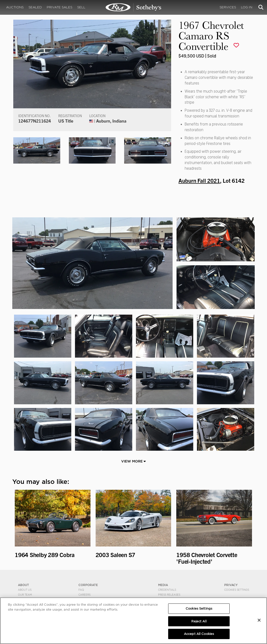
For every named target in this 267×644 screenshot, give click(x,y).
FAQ (81, 590)
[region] (133, 621)
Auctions (15, 7)
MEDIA (163, 585)
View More (133, 461)
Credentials (167, 590)
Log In (247, 7)
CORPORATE (88, 585)
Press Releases (169, 595)
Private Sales (59, 7)
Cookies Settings (237, 590)
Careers (84, 595)
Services (228, 7)
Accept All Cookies (199, 634)
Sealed (35, 7)
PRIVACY (231, 585)
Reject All (199, 621)
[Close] (259, 620)
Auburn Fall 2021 (199, 180)
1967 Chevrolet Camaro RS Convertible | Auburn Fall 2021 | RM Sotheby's (133, 7)
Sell (81, 7)
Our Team (25, 595)
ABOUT (23, 585)
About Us (25, 590)
